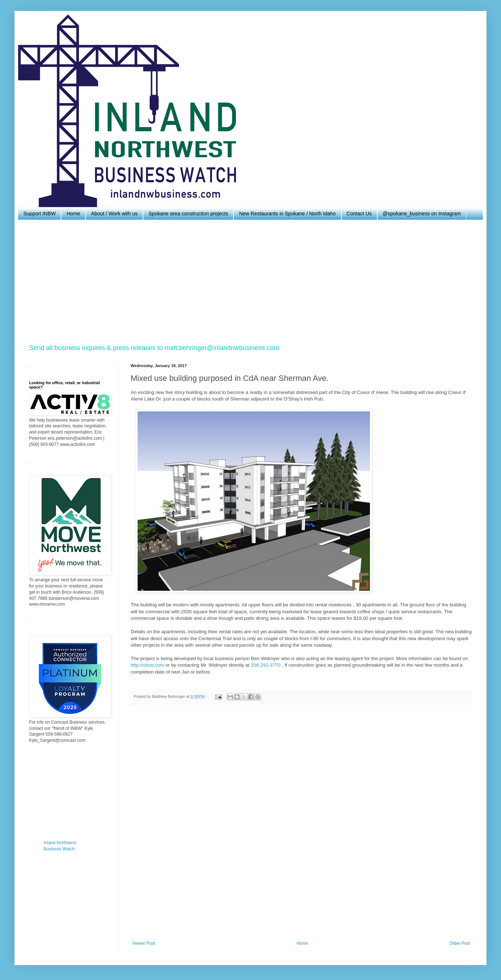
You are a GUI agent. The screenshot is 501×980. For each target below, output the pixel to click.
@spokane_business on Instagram (422, 214)
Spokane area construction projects (188, 214)
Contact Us (359, 214)
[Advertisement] (247, 282)
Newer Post (144, 943)
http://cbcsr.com (147, 665)
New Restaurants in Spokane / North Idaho (287, 214)
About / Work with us (114, 214)
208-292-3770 (266, 665)
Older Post (460, 943)
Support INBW (39, 214)
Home (73, 214)
